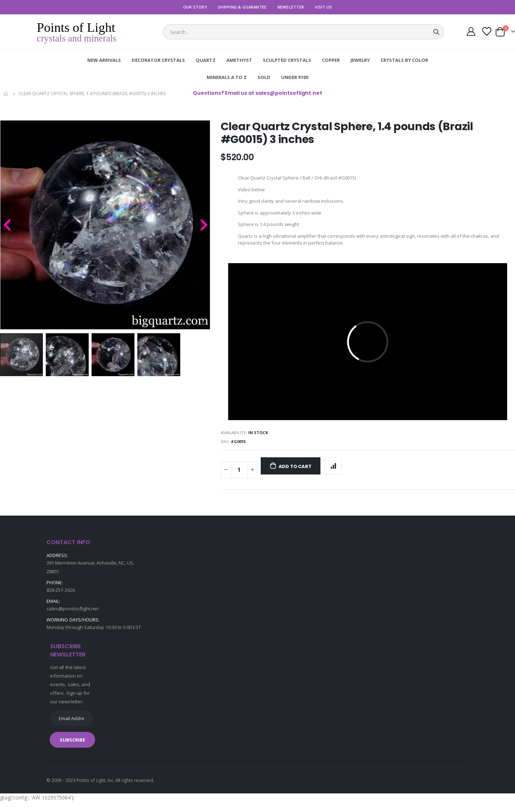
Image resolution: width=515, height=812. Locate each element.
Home (6, 94)
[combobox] (303, 32)
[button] (204, 324)
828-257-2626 (61, 600)
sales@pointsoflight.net (73, 619)
